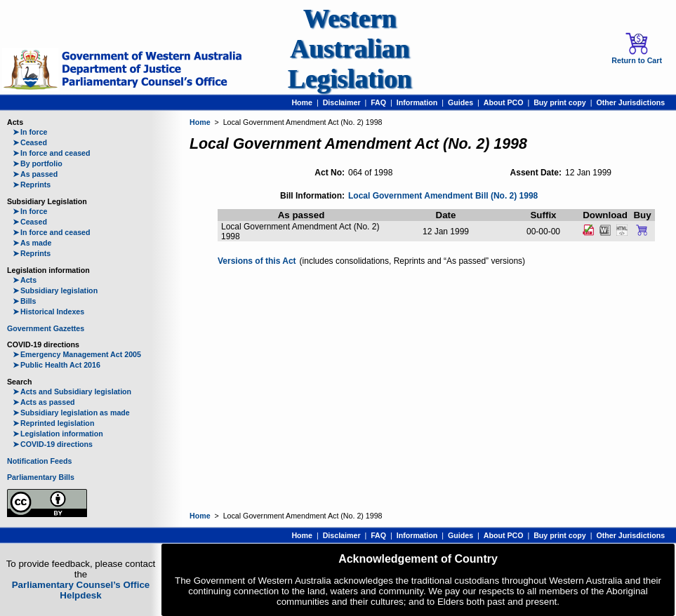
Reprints (32, 185)
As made (32, 243)
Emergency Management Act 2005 (77, 354)
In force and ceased (52, 153)
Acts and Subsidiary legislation (72, 391)
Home (302, 102)
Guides (460, 102)
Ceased (30, 142)
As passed (35, 174)
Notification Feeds (39, 461)
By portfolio (38, 163)
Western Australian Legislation (350, 49)
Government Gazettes (46, 328)
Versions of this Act (257, 261)
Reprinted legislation (53, 423)
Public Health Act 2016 (57, 365)
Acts (25, 280)
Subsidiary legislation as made (71, 413)
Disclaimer (342, 102)
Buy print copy (560, 102)
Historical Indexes (48, 312)
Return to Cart (637, 48)
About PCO (504, 102)
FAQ (378, 102)
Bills (25, 301)
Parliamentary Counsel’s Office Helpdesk (81, 590)
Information (417, 102)
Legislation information (58, 434)
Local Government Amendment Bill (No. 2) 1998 (443, 196)
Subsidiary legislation (55, 290)
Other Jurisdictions (630, 102)
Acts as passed (44, 402)
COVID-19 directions (53, 444)
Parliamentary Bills (41, 477)
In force (30, 132)
